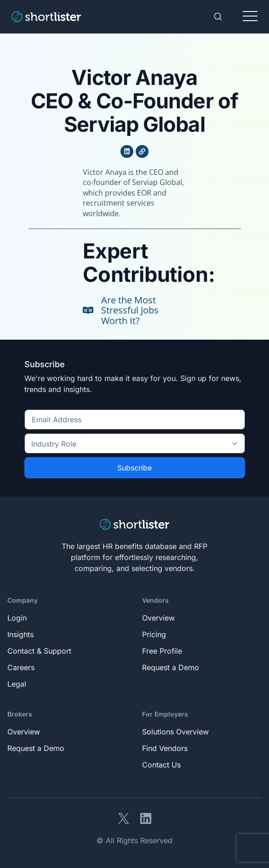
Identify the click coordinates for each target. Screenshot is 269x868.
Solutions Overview (175, 732)
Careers (21, 667)
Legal (17, 684)
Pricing (154, 634)
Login (17, 618)
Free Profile (162, 651)
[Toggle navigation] (250, 17)
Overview (158, 618)
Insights (20, 634)
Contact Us (161, 765)
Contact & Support (39, 651)
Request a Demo (171, 667)
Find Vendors (165, 748)
